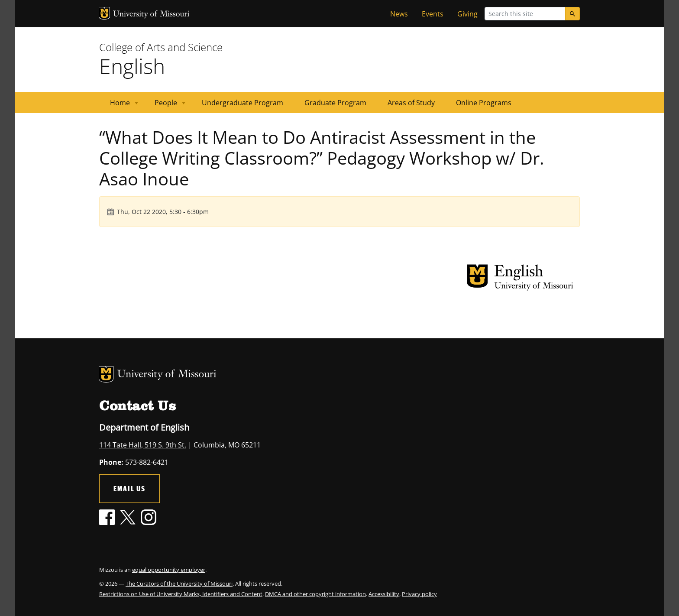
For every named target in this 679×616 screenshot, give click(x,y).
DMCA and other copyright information (315, 594)
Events (433, 14)
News (399, 14)
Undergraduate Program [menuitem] (242, 103)
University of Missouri (151, 15)
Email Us (129, 488)
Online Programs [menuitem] (484, 103)
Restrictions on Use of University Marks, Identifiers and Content (181, 594)
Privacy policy (419, 594)
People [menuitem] (165, 105)
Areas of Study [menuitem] (411, 103)
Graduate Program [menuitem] (335, 103)
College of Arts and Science (161, 47)
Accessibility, (385, 594)
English (132, 66)
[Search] (572, 14)
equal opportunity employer (169, 570)
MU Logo (104, 13)
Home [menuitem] (119, 105)
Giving (467, 14)
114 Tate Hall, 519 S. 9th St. (143, 445)
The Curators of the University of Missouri (179, 584)
